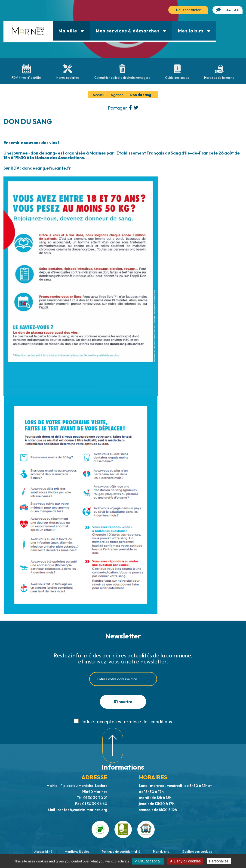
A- (228, 10)
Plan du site (161, 852)
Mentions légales (77, 852)
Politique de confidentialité (121, 852)
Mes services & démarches (131, 31)
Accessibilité (43, 852)
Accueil (98, 95)
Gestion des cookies (197, 852)
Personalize (219, 861)
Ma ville (71, 31)
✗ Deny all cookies (185, 861)
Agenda (117, 95)
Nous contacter (188, 10)
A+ (236, 10)
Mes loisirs (194, 31)
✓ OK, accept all (148, 861)
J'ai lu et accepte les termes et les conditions (126, 721)
